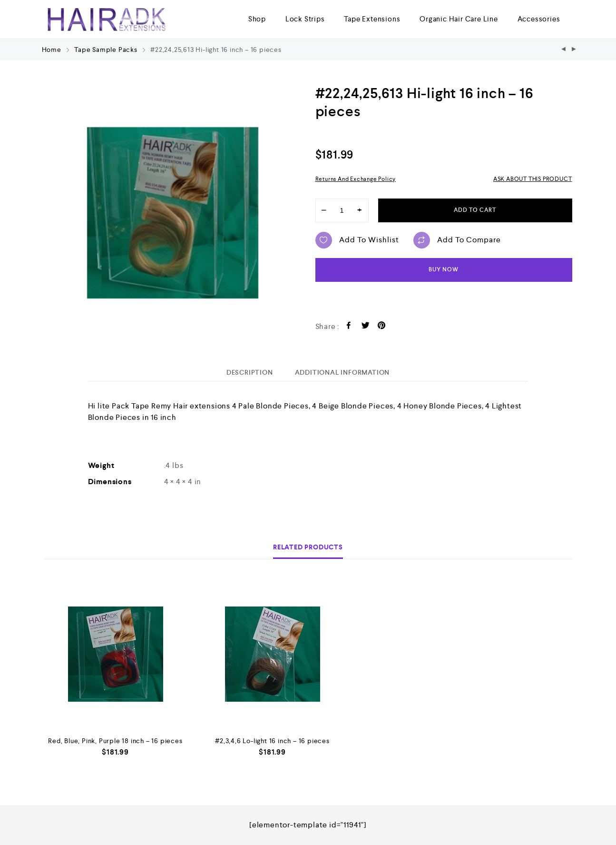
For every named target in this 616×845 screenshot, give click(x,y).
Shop (257, 19)
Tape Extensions (372, 19)
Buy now (444, 270)
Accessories (539, 19)
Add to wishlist (357, 240)
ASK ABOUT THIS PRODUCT (533, 179)
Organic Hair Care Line (459, 19)
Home (52, 50)
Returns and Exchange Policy (356, 179)
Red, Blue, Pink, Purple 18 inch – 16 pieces (115, 741)
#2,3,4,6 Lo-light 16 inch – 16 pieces (272, 741)
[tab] (250, 372)
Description (250, 372)
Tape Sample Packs (106, 50)
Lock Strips (305, 19)
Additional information (342, 372)
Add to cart (475, 210)
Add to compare (457, 240)
